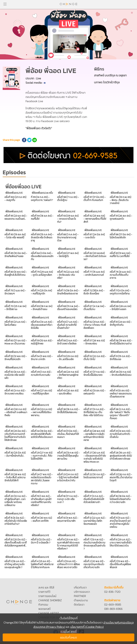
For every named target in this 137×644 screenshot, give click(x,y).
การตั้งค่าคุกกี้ (69, 631)
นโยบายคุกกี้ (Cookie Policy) (87, 627)
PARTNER (80, 596)
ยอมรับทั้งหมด (68, 637)
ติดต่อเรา (79, 604)
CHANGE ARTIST (49, 613)
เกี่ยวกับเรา (80, 587)
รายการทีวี (44, 592)
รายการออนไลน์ (47, 596)
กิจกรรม (43, 604)
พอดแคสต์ (44, 609)
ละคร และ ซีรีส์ (46, 587)
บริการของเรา (82, 592)
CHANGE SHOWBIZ (50, 600)
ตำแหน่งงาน (81, 600)
